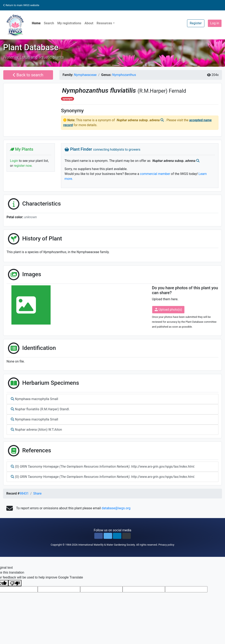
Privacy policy (166, 545)
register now (23, 166)
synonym (67, 99)
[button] (99, 536)
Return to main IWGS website (21, 5)
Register (196, 23)
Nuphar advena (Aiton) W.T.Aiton (36, 430)
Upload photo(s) (168, 310)
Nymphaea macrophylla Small (34, 399)
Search (49, 23)
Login (14, 161)
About (89, 23)
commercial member (155, 174)
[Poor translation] (15, 583)
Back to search (28, 75)
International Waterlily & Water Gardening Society (107, 545)
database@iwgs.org (116, 508)
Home (36, 23)
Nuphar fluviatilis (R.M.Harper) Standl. (40, 409)
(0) (103, 467)
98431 (24, 493)
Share (37, 493)
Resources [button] (104, 23)
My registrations (69, 23)
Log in (215, 23)
